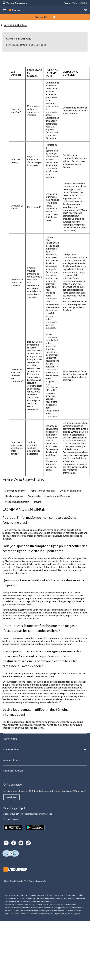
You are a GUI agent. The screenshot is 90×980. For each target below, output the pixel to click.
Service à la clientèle (15, 25)
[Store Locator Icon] (4, 3)
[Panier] (85, 10)
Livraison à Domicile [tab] (70, 491)
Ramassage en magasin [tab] (43, 491)
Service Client (45, 739)
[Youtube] (21, 843)
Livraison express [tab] (14, 496)
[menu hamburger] (5, 10)
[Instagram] (14, 843)
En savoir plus (11, 819)
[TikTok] (28, 843)
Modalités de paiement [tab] (17, 502)
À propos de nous (45, 760)
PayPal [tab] (38, 502)
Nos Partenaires (45, 749)
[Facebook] (6, 843)
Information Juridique (45, 771)
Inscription (12, 797)
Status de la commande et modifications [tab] (49, 496)
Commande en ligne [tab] (15, 491)
